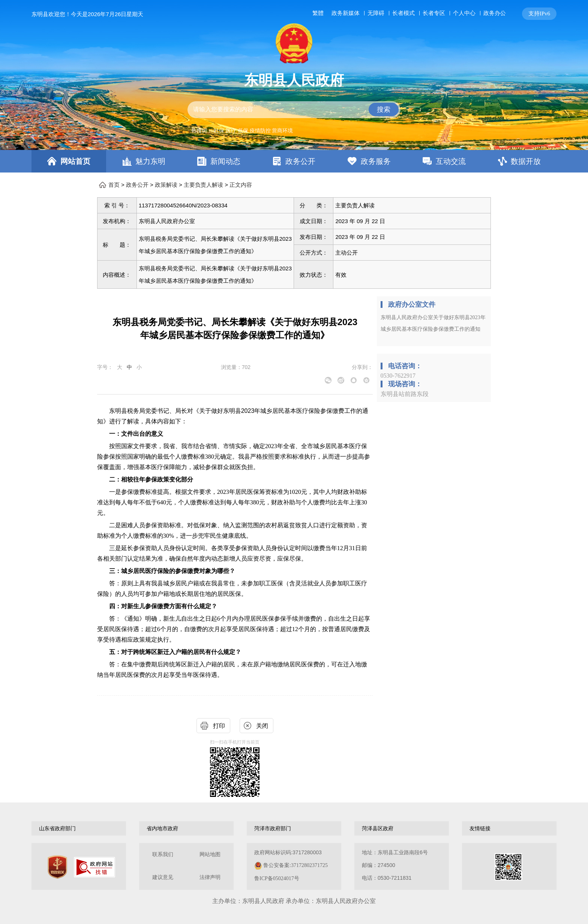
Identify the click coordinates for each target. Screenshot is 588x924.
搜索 (384, 109)
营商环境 (282, 130)
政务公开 (300, 161)
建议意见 (163, 877)
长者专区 (434, 13)
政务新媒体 (346, 13)
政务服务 (376, 161)
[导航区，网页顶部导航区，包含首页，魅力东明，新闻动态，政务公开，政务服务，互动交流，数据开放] (294, 161)
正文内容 (241, 185)
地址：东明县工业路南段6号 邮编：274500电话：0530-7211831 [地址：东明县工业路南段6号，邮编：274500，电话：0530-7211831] (395, 865)
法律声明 (210, 877)
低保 (243, 130)
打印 (219, 726)
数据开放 (526, 161)
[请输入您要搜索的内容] (294, 110)
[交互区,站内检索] (294, 110)
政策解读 (166, 185)
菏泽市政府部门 (273, 828)
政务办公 (495, 13)
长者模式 (403, 13)
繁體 (318, 13)
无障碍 (376, 13)
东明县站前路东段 (405, 394)
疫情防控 (260, 130)
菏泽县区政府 (378, 828)
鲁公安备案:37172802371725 (295, 865)
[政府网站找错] (94, 867)
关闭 (262, 726)
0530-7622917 (398, 376)
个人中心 (464, 13)
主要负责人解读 (203, 185)
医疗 (231, 130)
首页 (114, 185)
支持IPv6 (539, 13)
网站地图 (210, 854)
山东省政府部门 (57, 828)
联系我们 (163, 854)
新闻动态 (225, 161)
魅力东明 (150, 161)
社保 (219, 130)
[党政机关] (57, 867)
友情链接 (480, 828)
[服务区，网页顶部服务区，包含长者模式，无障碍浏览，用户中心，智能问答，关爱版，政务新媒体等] (433, 14)
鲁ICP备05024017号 (277, 878)
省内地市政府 (162, 828)
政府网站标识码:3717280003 (291, 865)
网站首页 (75, 161)
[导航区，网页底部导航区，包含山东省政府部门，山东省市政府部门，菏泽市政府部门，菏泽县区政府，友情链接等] (294, 828)
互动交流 (451, 161)
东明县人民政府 (294, 80)
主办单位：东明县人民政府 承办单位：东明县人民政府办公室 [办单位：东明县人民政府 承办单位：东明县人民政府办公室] (294, 901)
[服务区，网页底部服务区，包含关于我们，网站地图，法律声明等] (294, 866)
